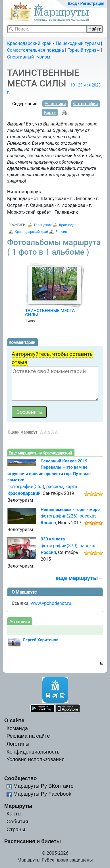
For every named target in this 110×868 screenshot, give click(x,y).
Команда (17, 728)
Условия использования (36, 759)
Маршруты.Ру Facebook (42, 794)
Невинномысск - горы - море (70, 510)
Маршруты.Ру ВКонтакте (43, 786)
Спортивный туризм (29, 57)
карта (71, 487)
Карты (14, 814)
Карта (50, 112)
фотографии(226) (59, 516)
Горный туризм (84, 50)
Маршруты (18, 806)
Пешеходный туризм (78, 43)
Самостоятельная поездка (36, 50)
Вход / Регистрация (86, 3)
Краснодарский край (29, 43)
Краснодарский (24, 493)
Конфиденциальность (33, 752)
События (17, 822)
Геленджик (43, 225)
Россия (61, 232)
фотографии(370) (59, 546)
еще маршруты (77, 578)
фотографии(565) (26, 487)
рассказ (55, 487)
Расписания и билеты (33, 841)
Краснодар (68, 225)
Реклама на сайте (28, 736)
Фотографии (86, 104)
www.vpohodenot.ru (51, 603)
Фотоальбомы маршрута (54, 247)
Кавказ (48, 523)
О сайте (14, 720)
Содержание (25, 104)
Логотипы (18, 744)
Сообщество (20, 778)
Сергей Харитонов (41, 640)
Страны (16, 829)
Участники (55, 104)
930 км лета (53, 539)
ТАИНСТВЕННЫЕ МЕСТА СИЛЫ (50, 313)
